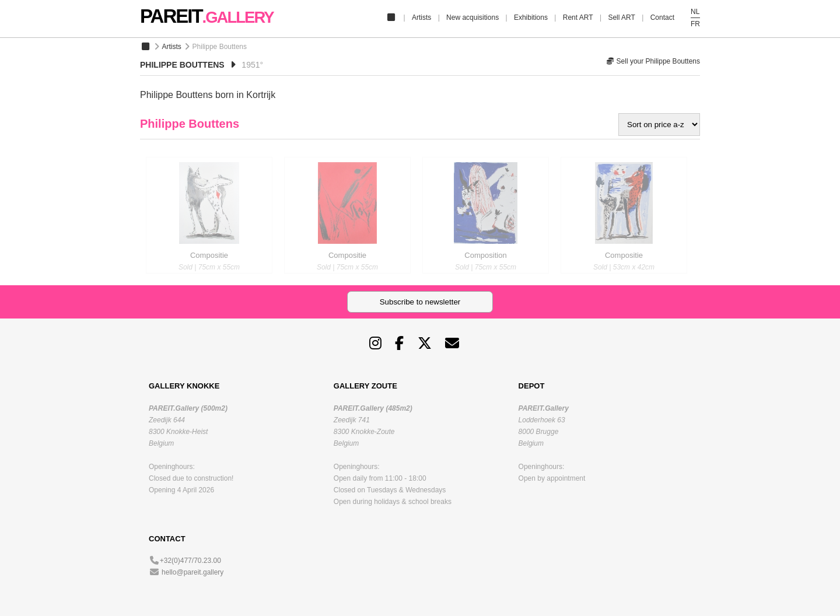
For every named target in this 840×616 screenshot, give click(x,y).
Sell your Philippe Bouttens (653, 61)
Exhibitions (531, 17)
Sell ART (621, 17)
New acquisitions (473, 17)
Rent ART (578, 17)
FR (695, 24)
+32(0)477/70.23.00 (190, 561)
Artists (421, 17)
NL (695, 12)
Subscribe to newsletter (420, 302)
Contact (662, 17)
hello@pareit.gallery (192, 572)
